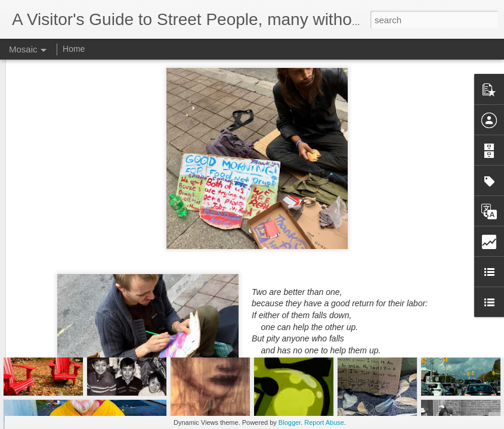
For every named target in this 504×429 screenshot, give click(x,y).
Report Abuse (324, 422)
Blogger (290, 422)
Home (74, 49)
